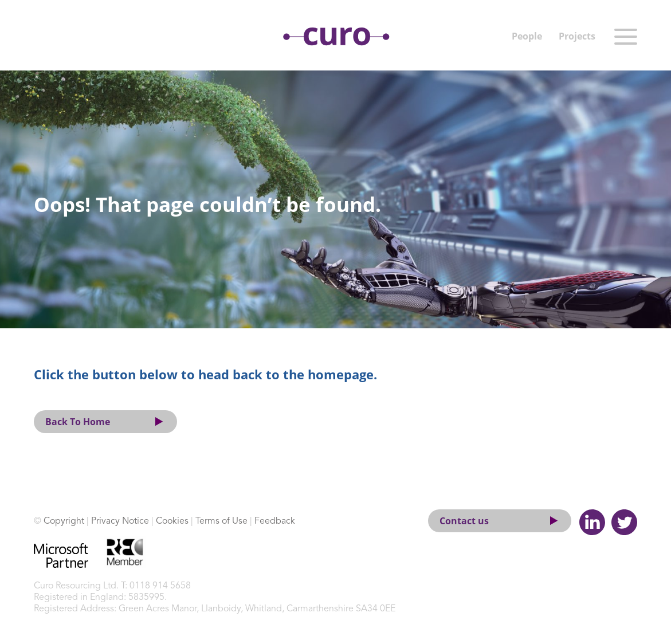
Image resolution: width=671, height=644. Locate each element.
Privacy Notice (120, 521)
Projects (577, 36)
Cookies (172, 521)
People (527, 36)
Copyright (64, 521)
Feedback (275, 521)
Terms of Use (221, 521)
